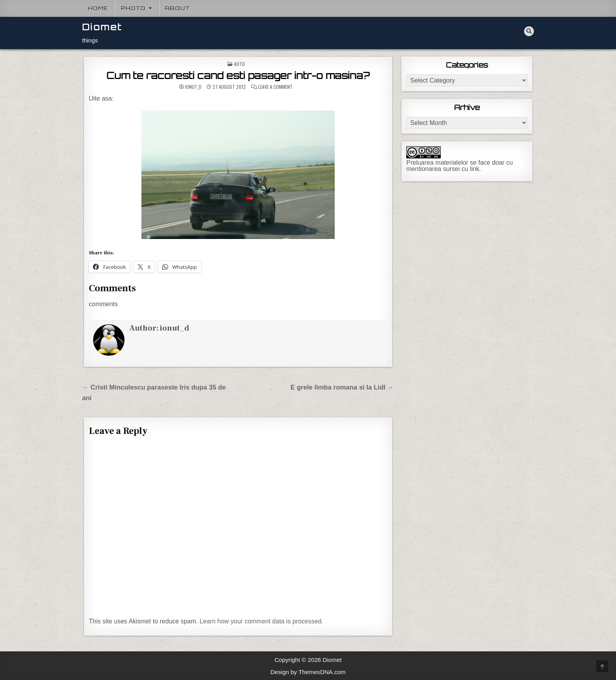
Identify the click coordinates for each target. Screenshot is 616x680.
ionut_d (193, 87)
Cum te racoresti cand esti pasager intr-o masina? (238, 75)
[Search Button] (529, 31)
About (178, 8)
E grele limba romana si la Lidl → (342, 387)
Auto (239, 64)
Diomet (102, 27)
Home (98, 8)
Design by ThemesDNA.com (308, 672)
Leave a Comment (275, 87)
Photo (133, 8)
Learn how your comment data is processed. (261, 621)
